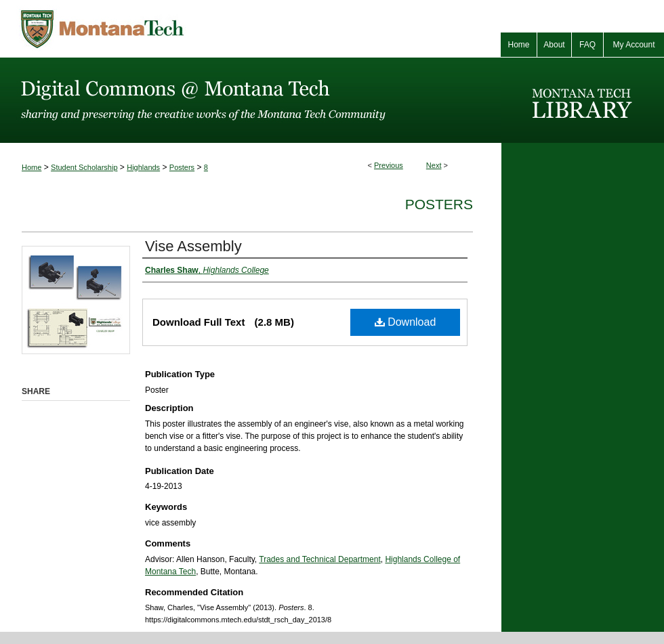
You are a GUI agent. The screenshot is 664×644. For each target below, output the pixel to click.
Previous (389, 165)
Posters (182, 167)
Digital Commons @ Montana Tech (251, 100)
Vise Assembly (193, 246)
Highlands (143, 167)
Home (32, 167)
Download (406, 322)
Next (434, 165)
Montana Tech (163, 29)
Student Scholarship (84, 167)
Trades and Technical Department (319, 559)
